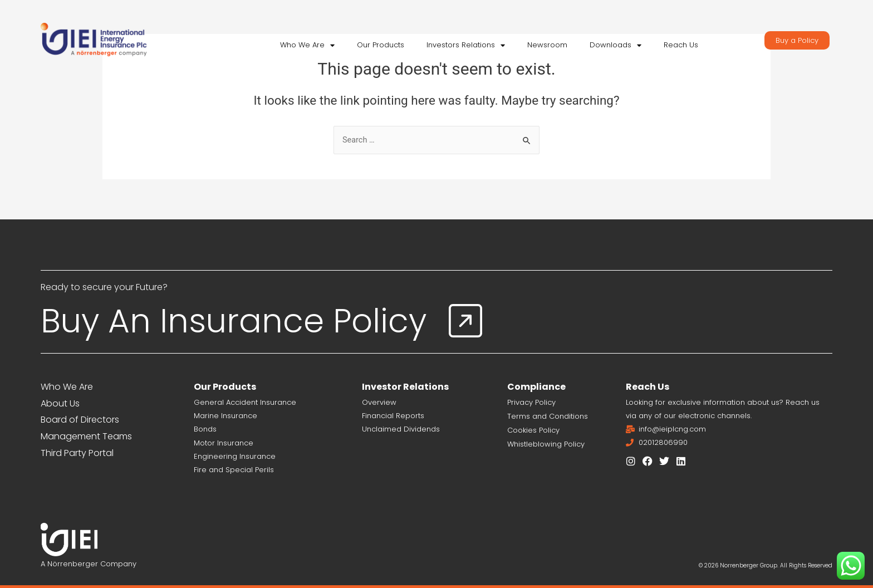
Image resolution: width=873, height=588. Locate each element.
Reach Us (681, 45)
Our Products (381, 45)
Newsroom (547, 45)
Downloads (615, 45)
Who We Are (307, 45)
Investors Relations (466, 45)
